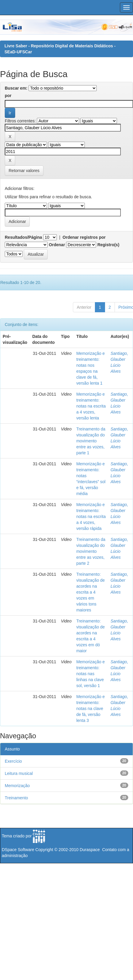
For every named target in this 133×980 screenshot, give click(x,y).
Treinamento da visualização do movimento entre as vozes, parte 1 (91, 441)
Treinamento (16, 798)
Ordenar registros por (84, 237)
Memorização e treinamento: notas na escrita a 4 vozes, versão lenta (91, 406)
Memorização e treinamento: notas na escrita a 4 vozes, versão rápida (91, 516)
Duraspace (90, 850)
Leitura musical (19, 773)
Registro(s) (108, 245)
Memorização (17, 786)
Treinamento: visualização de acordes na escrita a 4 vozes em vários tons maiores (90, 592)
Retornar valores (24, 171)
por (8, 96)
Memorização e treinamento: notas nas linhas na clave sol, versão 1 (90, 674)
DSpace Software (18, 850)
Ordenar (57, 245)
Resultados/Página (23, 237)
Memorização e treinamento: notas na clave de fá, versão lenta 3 (90, 709)
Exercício (13, 761)
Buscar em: (16, 88)
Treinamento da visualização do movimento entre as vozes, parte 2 (91, 551)
